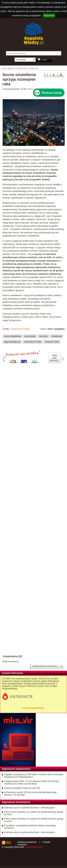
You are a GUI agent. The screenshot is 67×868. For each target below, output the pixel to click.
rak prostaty (30, 336)
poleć (63, 358)
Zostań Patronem (13, 673)
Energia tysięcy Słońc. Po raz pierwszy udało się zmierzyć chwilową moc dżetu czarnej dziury (32, 783)
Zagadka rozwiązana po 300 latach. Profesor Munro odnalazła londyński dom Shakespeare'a (34, 776)
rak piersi (43, 336)
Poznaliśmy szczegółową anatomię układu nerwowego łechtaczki (30, 827)
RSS (8, 843)
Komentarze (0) (13, 656)
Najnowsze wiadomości (16, 769)
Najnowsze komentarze (16, 802)
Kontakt (47, 842)
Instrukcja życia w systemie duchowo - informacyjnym (29, 808)
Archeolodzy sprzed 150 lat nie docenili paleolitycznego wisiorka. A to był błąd (30, 794)
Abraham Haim (52, 342)
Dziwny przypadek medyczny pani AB (22, 788)
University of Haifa (20, 329)
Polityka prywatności (27, 842)
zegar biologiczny (12, 342)
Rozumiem (49, 16)
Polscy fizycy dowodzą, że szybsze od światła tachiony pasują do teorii (34, 813)
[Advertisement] (33, 473)
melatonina (57, 336)
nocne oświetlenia (12, 336)
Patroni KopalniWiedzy (33, 708)
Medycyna (33, 89)
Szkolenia (22, 845)
